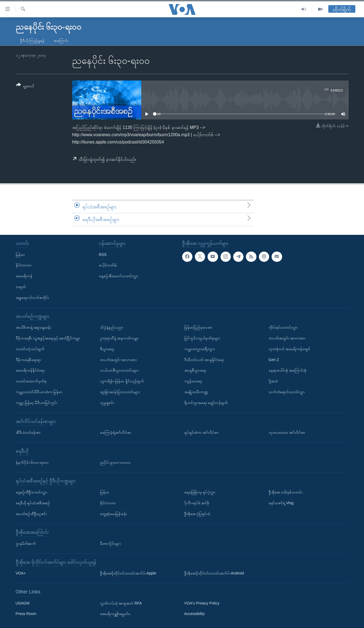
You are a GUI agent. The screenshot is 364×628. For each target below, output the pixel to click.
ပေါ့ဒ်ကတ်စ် (108, 265)
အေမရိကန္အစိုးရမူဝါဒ (115, 614)
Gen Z (274, 360)
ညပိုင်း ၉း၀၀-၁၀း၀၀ (115, 462)
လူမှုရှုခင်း (107, 403)
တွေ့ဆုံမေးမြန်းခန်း (113, 514)
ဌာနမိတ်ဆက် (26, 543)
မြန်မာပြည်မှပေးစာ (198, 327)
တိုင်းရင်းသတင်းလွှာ (283, 327)
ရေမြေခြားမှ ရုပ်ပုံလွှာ (200, 492)
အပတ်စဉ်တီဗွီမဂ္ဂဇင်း (31, 514)
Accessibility (195, 614)
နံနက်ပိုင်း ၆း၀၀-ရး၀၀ (32, 462)
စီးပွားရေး (107, 349)
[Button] (25, 86)
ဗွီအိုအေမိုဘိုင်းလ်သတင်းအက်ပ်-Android (214, 573)
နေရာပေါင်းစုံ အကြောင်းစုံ (288, 370)
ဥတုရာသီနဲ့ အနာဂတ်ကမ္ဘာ (119, 338)
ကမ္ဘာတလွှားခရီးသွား (200, 349)
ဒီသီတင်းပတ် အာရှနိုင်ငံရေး (204, 360)
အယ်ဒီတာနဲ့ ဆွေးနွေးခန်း (34, 327)
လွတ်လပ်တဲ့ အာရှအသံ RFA (121, 603)
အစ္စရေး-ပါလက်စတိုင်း (32, 298)
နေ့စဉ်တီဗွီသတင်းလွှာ (31, 492)
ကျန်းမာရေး (193, 381)
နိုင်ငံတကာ (24, 265)
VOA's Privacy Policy (202, 603)
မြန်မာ (20, 255)
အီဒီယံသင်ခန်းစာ (28, 432)
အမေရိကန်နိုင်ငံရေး (30, 370)
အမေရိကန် (24, 276)
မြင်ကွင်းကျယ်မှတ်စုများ (202, 338)
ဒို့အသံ (273, 381)
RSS (103, 255)
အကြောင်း (61, 41)
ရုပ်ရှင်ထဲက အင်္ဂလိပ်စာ (202, 432)
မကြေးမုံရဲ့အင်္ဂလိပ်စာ (116, 432)
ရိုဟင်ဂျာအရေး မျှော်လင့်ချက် (206, 403)
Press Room (26, 614)
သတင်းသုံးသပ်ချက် (30, 349)
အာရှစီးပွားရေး (195, 370)
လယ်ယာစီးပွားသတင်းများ (119, 370)
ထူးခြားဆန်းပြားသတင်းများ (120, 392)
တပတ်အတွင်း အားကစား (118, 360)
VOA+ (21, 573)
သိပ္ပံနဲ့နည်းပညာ (112, 327)
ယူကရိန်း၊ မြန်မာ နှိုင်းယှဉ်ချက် (122, 381)
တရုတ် (21, 287)
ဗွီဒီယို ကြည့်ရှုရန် (32, 41)
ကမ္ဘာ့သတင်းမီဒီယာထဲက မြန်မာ (39, 392)
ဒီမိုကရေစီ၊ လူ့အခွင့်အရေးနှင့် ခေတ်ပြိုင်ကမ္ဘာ (48, 338)
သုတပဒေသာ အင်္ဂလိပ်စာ (287, 432)
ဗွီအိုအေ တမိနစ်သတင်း (286, 492)
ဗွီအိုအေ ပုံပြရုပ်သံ (198, 514)
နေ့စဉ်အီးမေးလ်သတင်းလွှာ (119, 276)
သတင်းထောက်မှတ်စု (31, 381)
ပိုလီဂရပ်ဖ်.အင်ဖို (197, 503)
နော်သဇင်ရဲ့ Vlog (281, 503)
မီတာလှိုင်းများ (110, 543)
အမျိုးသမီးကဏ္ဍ (196, 392)
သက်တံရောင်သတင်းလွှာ (287, 392)
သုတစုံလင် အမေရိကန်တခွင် (290, 349)
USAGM (23, 603)
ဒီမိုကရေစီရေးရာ (28, 360)
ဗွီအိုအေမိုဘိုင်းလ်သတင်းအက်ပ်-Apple (128, 573)
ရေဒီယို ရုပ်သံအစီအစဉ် (33, 503)
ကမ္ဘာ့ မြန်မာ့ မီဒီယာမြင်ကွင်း (37, 403)
